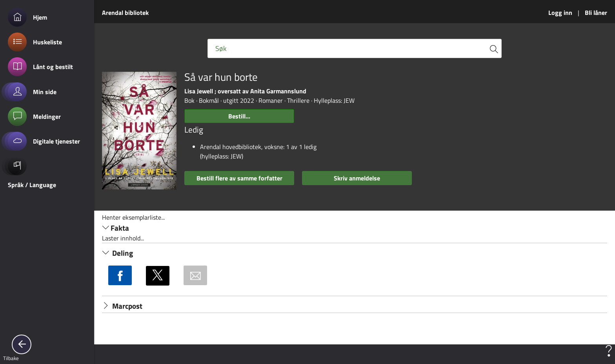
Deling (117, 253)
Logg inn (560, 13)
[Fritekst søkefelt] (355, 48)
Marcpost (122, 306)
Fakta (116, 228)
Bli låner (596, 13)
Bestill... (239, 116)
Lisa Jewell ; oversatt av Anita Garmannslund (245, 91)
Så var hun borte (221, 77)
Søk (221, 48)
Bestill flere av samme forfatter (239, 178)
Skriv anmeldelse (357, 178)
